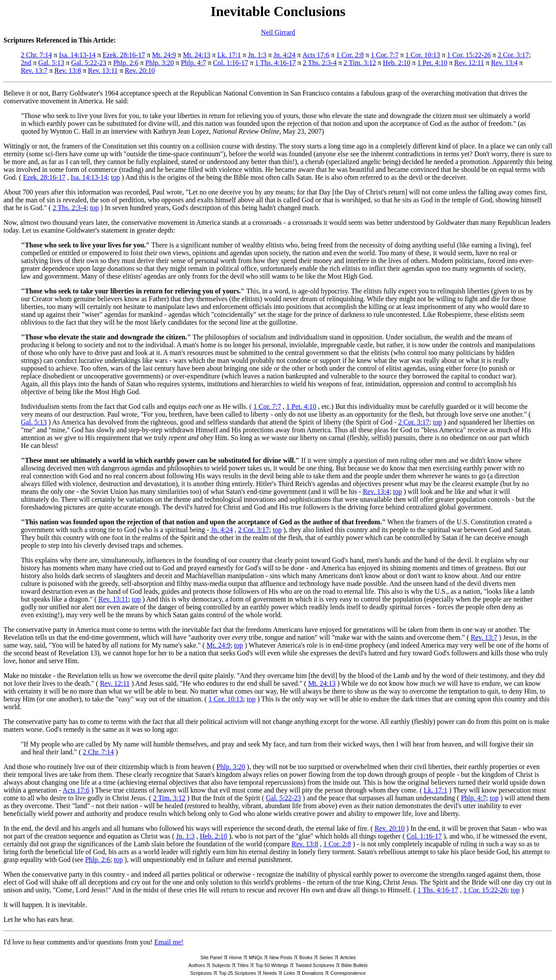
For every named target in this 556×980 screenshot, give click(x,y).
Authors (197, 965)
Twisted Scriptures (315, 965)
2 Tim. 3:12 (360, 63)
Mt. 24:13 (197, 55)
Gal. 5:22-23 (89, 63)
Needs (270, 973)
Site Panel (211, 957)
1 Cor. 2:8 (350, 55)
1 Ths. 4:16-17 (275, 63)
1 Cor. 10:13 (423, 55)
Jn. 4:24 (284, 55)
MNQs (256, 957)
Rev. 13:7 (34, 71)
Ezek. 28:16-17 (124, 55)
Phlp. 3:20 (160, 63)
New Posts (281, 957)
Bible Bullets (355, 965)
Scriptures (201, 973)
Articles (348, 957)
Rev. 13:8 (68, 71)
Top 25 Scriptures (238, 973)
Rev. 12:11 (469, 63)
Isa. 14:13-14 (77, 55)
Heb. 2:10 (397, 63)
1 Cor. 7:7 (385, 55)
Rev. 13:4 (504, 63)
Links (289, 973)
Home (235, 957)
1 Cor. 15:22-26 (469, 55)
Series (326, 957)
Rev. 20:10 (140, 71)
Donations (313, 973)
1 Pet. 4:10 (432, 63)
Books (306, 957)
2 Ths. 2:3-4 (320, 63)
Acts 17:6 (316, 55)
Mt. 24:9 (164, 55)
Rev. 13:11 (103, 71)
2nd (26, 63)
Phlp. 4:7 (193, 63)
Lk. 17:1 (229, 55)
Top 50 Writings (272, 965)
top (116, 177)
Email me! (169, 942)
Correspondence (348, 973)
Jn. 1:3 (257, 55)
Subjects (221, 965)
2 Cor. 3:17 (513, 55)
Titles (243, 965)
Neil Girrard (278, 32)
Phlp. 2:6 (126, 63)
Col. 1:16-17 (230, 63)
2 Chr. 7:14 (36, 55)
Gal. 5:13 (51, 63)
